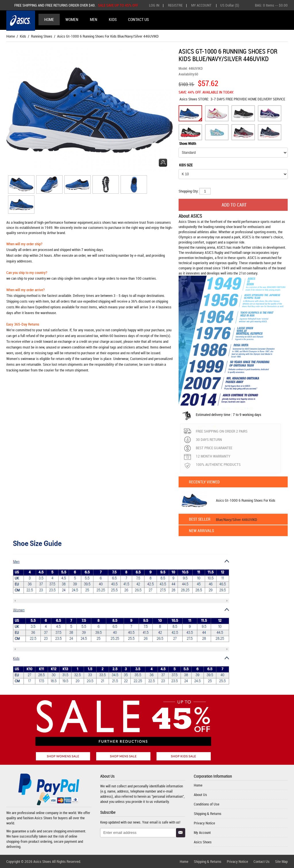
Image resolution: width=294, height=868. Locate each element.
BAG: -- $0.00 (271, 5)
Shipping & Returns (208, 813)
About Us (200, 795)
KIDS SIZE (186, 165)
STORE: (194, 99)
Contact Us (262, 861)
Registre (175, 5)
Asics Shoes (189, 99)
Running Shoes (42, 36)
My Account (201, 5)
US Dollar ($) (230, 5)
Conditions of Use (207, 804)
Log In (154, 5)
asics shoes (102, 222)
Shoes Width (188, 143)
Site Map (281, 861)
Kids (23, 36)
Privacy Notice (204, 823)
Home (49, 19)
